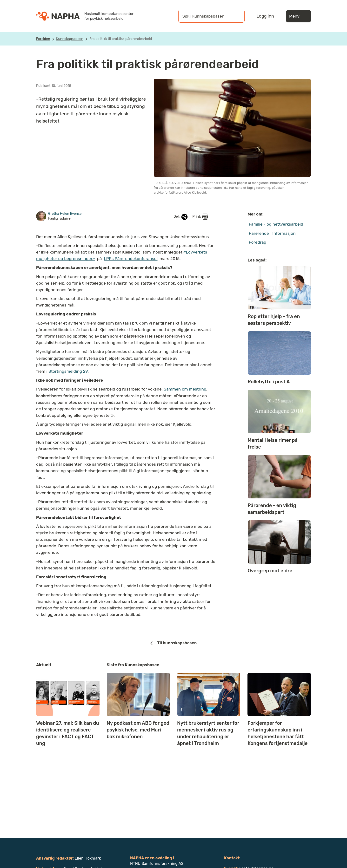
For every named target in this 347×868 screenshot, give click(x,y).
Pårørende (259, 233)
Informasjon (284, 233)
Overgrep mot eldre (270, 571)
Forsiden (43, 39)
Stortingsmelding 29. (69, 371)
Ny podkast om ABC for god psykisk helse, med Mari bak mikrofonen (138, 730)
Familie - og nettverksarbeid (276, 224)
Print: (200, 217)
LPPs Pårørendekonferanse (131, 259)
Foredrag (258, 242)
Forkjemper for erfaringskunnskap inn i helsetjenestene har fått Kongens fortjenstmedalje (277, 733)
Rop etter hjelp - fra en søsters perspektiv (274, 320)
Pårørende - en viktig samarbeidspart (272, 509)
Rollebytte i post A (269, 382)
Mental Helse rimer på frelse (273, 444)
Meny (298, 16)
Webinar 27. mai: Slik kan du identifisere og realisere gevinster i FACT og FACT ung (68, 733)
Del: (181, 217)
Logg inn (265, 16)
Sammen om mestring (185, 389)
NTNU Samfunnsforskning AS (157, 864)
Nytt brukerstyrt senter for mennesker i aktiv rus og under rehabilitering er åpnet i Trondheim (208, 733)
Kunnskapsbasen (70, 39)
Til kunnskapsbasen (174, 643)
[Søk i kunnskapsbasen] (207, 16)
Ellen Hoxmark (88, 858)
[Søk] (236, 16)
